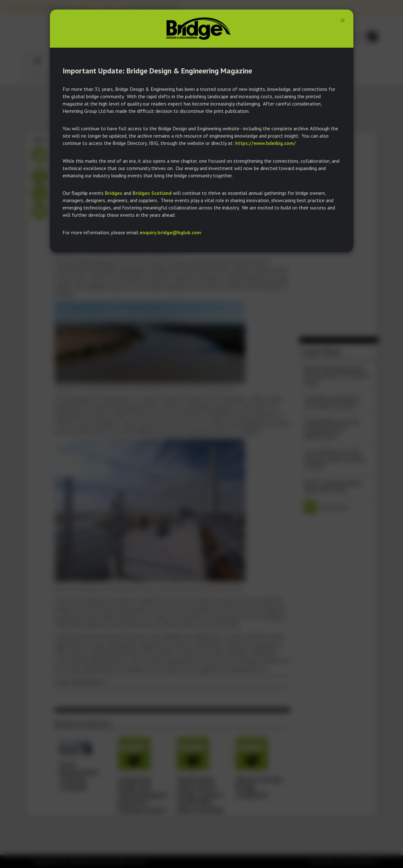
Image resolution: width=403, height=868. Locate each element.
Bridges (114, 193)
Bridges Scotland (152, 193)
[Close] (343, 20)
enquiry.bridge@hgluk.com (170, 232)
